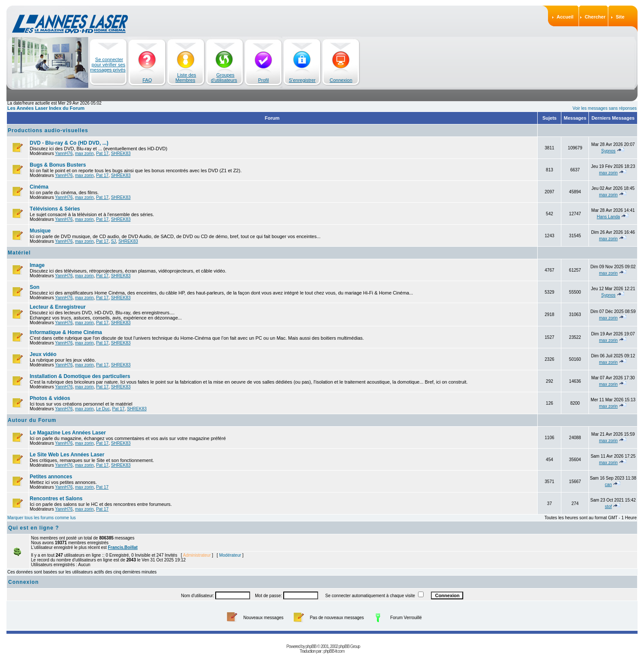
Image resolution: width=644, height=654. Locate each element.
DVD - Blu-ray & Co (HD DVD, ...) (69, 143)
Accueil (565, 17)
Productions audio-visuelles (48, 130)
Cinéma (39, 187)
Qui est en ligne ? (34, 528)
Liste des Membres (186, 77)
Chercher (595, 17)
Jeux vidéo (43, 354)
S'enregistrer (302, 80)
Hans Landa (608, 217)
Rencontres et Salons (56, 499)
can (608, 485)
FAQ (147, 80)
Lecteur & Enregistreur (58, 307)
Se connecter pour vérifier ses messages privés (108, 65)
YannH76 (64, 153)
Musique (40, 231)
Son (35, 287)
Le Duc (103, 409)
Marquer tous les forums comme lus (42, 518)
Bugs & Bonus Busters (58, 165)
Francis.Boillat (123, 547)
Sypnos (608, 151)
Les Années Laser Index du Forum (46, 108)
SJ (114, 241)
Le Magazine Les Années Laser (68, 433)
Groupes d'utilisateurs (224, 77)
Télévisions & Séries (55, 209)
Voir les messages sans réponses (605, 108)
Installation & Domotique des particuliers (80, 376)
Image (37, 265)
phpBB (311, 641)
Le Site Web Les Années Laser (67, 455)
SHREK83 (121, 153)
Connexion (341, 80)
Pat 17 (102, 153)
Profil (263, 80)
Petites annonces (51, 477)
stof (608, 507)
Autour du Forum (32, 420)
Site (620, 17)
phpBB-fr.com (334, 646)
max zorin (84, 153)
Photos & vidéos (50, 398)
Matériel (19, 253)
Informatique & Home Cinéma (66, 332)
